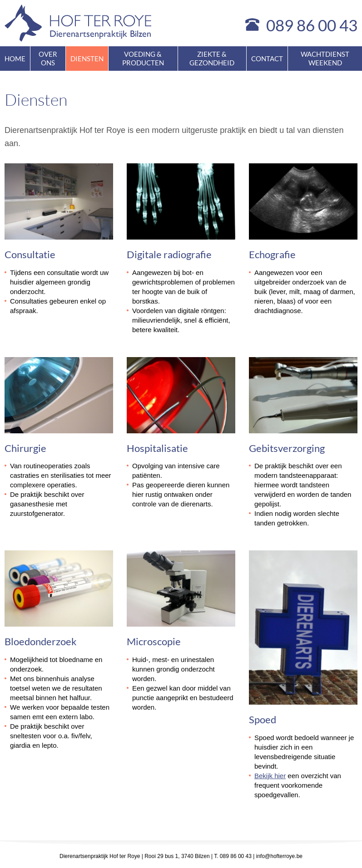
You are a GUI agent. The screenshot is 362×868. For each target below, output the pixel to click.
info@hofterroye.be (279, 856)
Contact (267, 59)
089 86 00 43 (312, 25)
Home (15, 59)
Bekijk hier (270, 776)
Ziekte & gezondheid (212, 58)
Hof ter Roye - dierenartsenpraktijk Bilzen (78, 23)
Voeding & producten (143, 58)
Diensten (87, 59)
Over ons (48, 58)
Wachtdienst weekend (325, 58)
